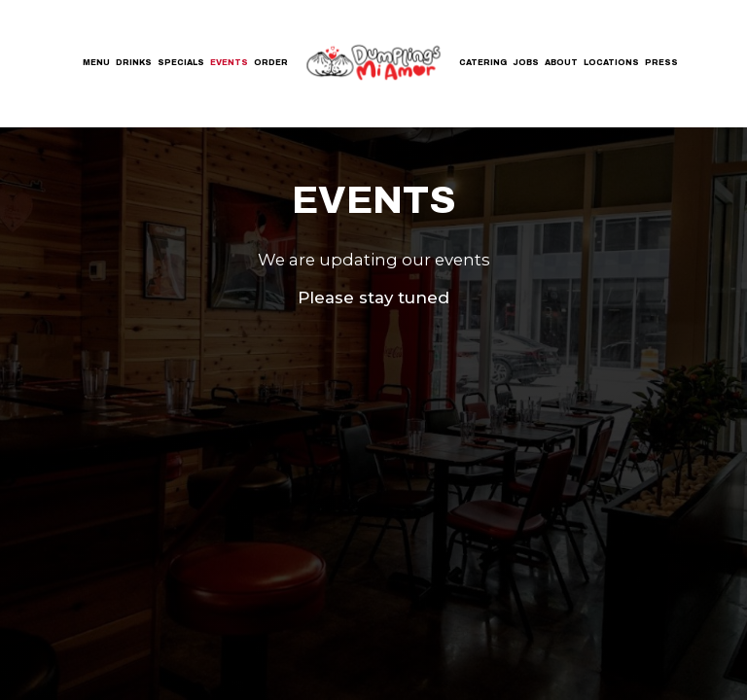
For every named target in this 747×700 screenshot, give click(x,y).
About (561, 63)
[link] (373, 62)
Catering (483, 63)
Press (661, 63)
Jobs (526, 63)
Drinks (134, 63)
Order (271, 63)
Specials (181, 63)
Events (229, 63)
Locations (611, 63)
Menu (96, 63)
